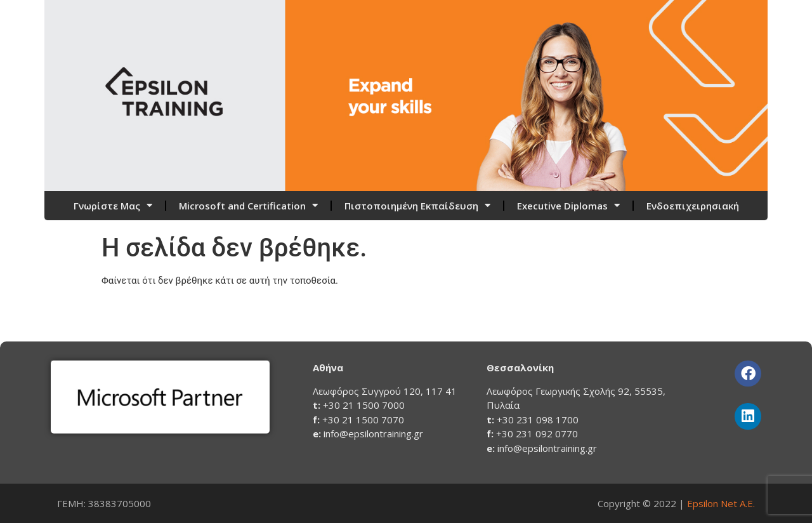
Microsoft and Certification (248, 205)
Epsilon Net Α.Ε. (721, 503)
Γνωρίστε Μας (113, 205)
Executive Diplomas (568, 205)
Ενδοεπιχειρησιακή (693, 206)
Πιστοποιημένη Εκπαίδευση (417, 205)
